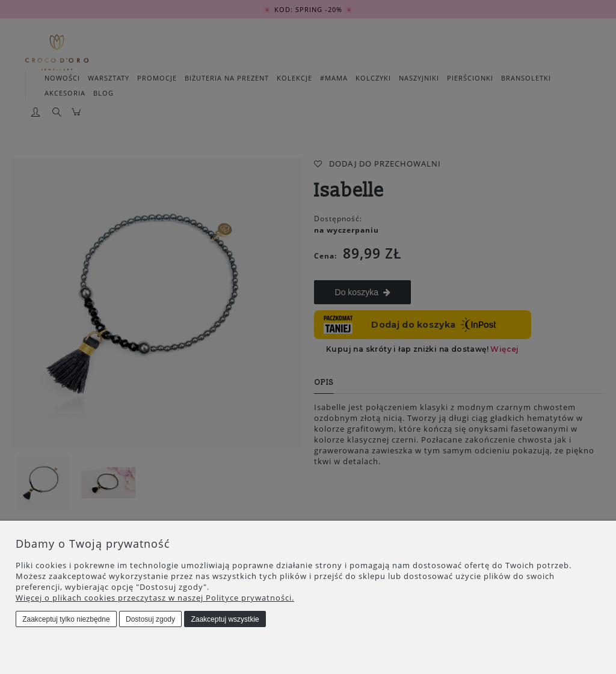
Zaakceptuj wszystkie (225, 619)
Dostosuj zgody (150, 619)
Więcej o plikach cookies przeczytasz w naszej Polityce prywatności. (155, 598)
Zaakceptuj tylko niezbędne (66, 619)
